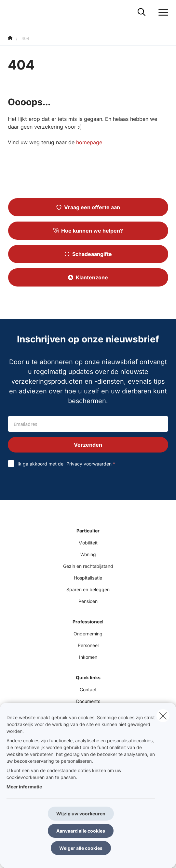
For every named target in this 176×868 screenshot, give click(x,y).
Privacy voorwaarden (89, 464)
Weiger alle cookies (81, 848)
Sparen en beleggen (88, 589)
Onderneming (88, 634)
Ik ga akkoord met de (68, 464)
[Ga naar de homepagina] (12, 12)
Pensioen (88, 601)
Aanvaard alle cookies (81, 831)
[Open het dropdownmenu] (162, 12)
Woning (88, 554)
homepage (89, 142)
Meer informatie (24, 787)
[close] (163, 716)
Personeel (88, 645)
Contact (88, 689)
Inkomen (88, 657)
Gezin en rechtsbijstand (88, 566)
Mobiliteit (88, 543)
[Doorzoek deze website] (142, 12)
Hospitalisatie (88, 578)
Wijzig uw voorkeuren (81, 814)
